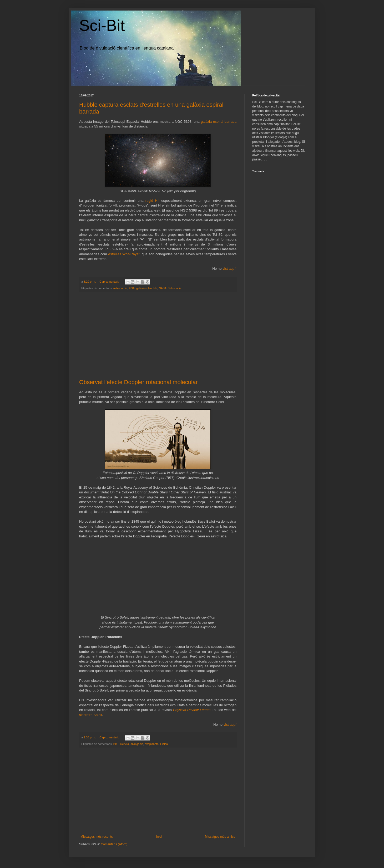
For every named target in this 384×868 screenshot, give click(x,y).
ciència (125, 744)
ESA (132, 288)
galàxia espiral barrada (219, 122)
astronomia (120, 288)
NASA (163, 288)
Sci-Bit (102, 25)
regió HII (152, 201)
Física (164, 744)
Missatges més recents (97, 837)
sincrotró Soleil (91, 715)
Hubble (153, 288)
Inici (159, 837)
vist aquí (229, 269)
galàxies (142, 288)
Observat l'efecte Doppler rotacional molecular (138, 382)
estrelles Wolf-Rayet (124, 254)
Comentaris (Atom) (114, 844)
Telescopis (175, 288)
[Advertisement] (158, 336)
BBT (116, 744)
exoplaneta (152, 744)
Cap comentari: (109, 282)
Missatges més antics (220, 837)
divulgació (137, 744)
